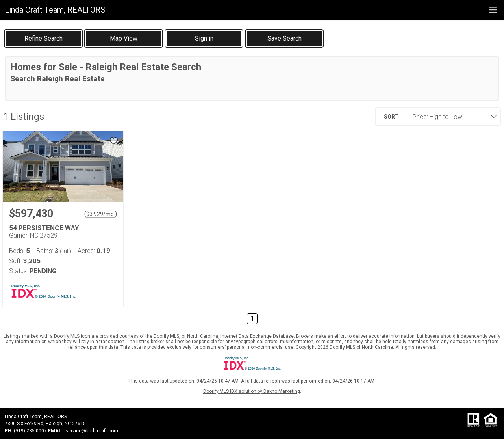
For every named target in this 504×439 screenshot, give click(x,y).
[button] (124, 38)
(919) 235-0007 (26, 431)
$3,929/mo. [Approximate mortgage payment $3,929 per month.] (101, 214)
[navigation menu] (493, 10)
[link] (43, 38)
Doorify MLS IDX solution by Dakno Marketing (252, 391)
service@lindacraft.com (83, 431)
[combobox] (451, 117)
